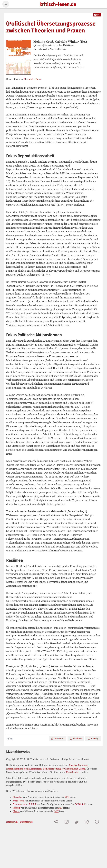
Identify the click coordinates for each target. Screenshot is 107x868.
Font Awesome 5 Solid (24, 804)
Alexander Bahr (32, 79)
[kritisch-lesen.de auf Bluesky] (87, 822)
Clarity (16, 811)
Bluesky (93, 739)
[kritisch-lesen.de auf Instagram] (67, 822)
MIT (67, 797)
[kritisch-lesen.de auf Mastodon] (77, 822)
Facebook (76, 739)
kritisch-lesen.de (58, 5)
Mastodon (58, 739)
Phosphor (18, 797)
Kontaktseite (73, 772)
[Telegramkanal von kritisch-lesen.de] (56, 822)
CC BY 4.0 (80, 804)
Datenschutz (26, 822)
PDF (97, 15)
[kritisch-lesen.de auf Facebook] (97, 822)
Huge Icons (18, 801)
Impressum (12, 822)
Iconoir (16, 808)
